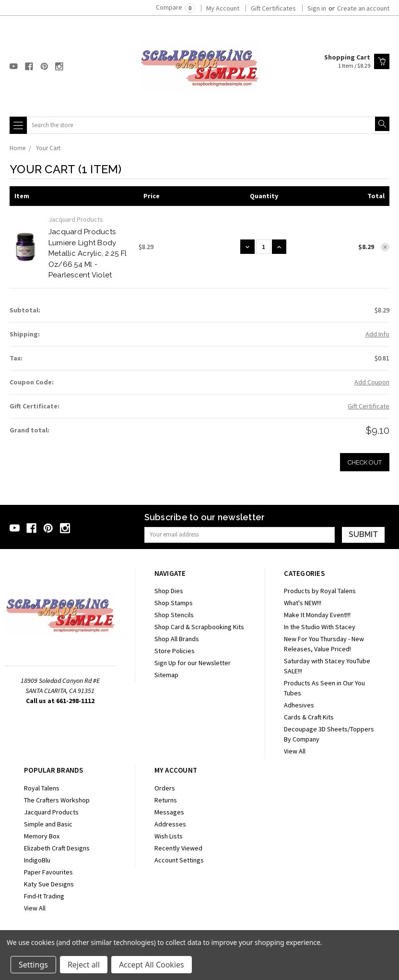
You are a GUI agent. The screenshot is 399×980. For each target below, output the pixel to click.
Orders (165, 788)
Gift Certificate (369, 406)
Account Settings (179, 860)
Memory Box (42, 836)
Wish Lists (169, 836)
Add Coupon (372, 382)
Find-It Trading (44, 896)
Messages (169, 812)
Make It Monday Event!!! (317, 615)
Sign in (317, 8)
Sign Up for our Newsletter (193, 663)
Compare (175, 7)
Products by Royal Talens (320, 591)
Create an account (363, 8)
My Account (223, 8)
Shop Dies (169, 591)
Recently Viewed (178, 848)
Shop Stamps (174, 603)
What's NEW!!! (303, 603)
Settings (33, 965)
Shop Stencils (174, 615)
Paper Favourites (48, 872)
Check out (365, 462)
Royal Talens (42, 788)
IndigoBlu (37, 860)
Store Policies (175, 651)
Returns (166, 800)
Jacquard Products (51, 812)
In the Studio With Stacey (320, 627)
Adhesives (299, 705)
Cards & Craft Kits (309, 717)
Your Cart (48, 148)
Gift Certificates (273, 8)
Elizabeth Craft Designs (57, 848)
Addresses (170, 824)
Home (18, 148)
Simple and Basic (48, 824)
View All (295, 751)
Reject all (84, 965)
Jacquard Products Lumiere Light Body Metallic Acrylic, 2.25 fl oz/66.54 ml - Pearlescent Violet (88, 253)
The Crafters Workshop (57, 800)
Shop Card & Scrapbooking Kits (199, 627)
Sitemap (166, 675)
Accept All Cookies (152, 965)
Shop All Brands (177, 639)
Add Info (377, 334)
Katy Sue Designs (49, 884)
